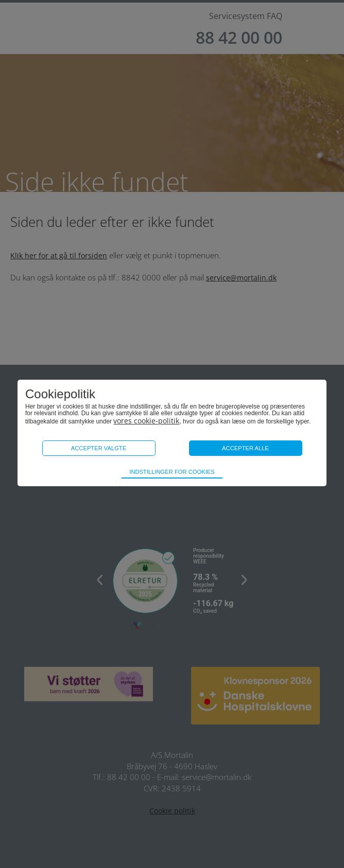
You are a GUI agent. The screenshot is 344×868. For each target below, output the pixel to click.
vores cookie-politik (146, 421)
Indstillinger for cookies (172, 472)
